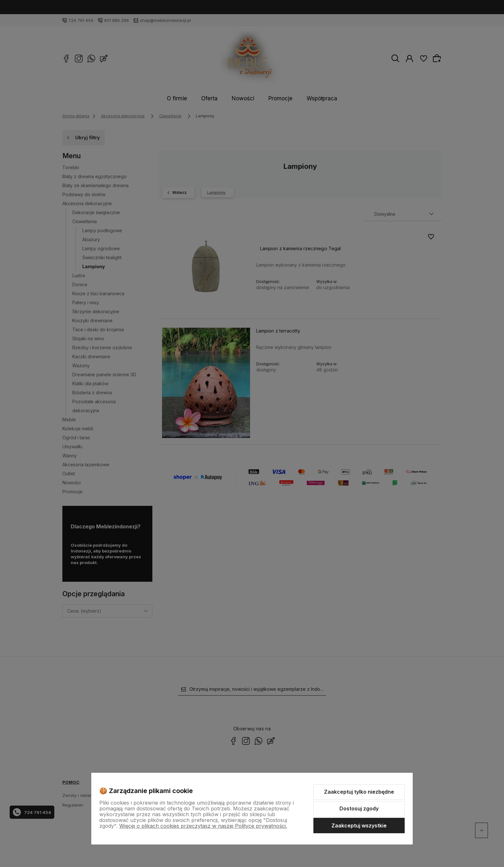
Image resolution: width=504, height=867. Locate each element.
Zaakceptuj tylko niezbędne (359, 792)
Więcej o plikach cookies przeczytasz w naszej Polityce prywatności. (203, 826)
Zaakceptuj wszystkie (359, 826)
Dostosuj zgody (359, 808)
